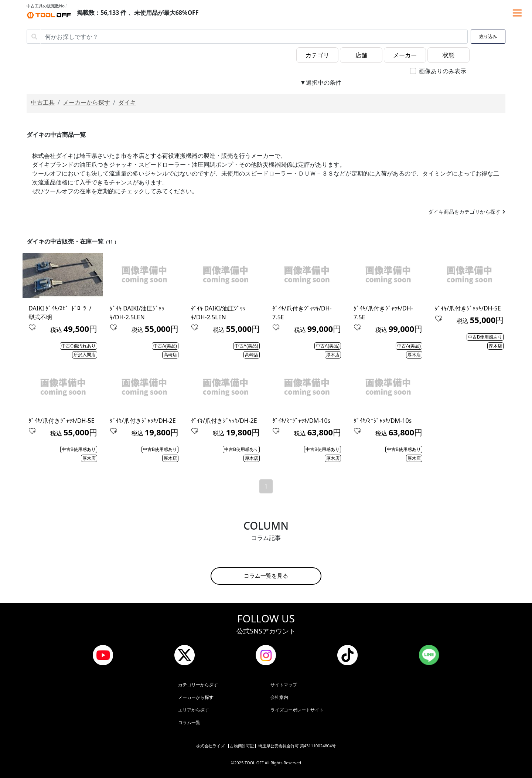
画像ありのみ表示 (443, 71)
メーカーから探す (86, 102)
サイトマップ (284, 685)
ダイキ (127, 102)
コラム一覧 (189, 722)
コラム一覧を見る (266, 576)
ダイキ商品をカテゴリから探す (464, 212)
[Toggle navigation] (517, 13)
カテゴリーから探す (198, 685)
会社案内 (279, 697)
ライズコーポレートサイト (297, 710)
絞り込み (488, 37)
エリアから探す (194, 710)
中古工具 (43, 102)
